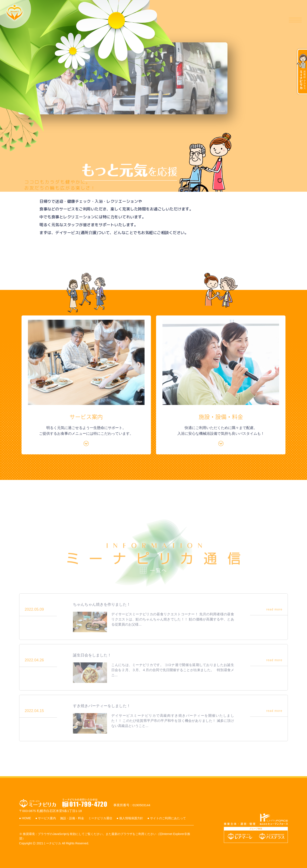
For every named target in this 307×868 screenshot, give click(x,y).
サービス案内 (165, 20)
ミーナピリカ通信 (245, 20)
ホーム (136, 20)
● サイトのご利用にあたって (44, 815)
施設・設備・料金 (203, 20)
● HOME (29, 810)
